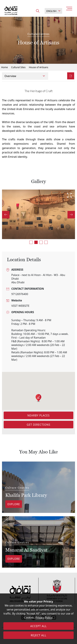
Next (71, 215)
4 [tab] (46, 242)
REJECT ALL (38, 635)
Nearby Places (38, 415)
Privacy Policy (44, 618)
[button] (38, 398)
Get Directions (38, 425)
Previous (6, 215)
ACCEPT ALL (38, 626)
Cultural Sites (18, 67)
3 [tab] (41, 242)
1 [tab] (31, 242)
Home (4, 67)
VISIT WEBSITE (20, 306)
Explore (14, 504)
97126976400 (20, 294)
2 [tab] (36, 242)
